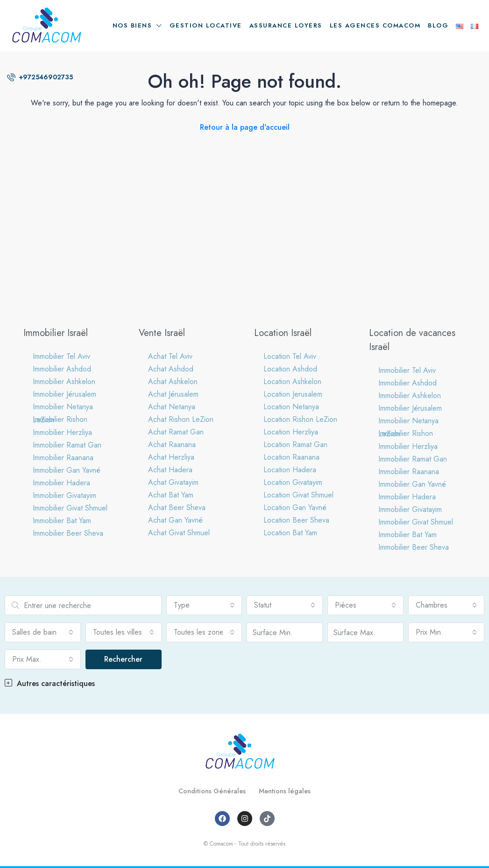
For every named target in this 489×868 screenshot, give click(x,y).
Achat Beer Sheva (177, 507)
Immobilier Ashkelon (64, 381)
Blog (438, 25)
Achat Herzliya (171, 457)
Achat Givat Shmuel (179, 533)
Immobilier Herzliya (62, 432)
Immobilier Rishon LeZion (60, 420)
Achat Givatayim (173, 482)
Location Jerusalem (293, 394)
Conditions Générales (209, 791)
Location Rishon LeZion (300, 419)
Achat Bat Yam (171, 495)
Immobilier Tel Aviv (61, 356)
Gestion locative (206, 25)
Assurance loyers (286, 25)
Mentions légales (289, 791)
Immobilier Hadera (61, 483)
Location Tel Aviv (290, 356)
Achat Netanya (172, 407)
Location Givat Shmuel (298, 495)
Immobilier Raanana (63, 458)
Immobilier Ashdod (62, 369)
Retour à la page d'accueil (245, 127)
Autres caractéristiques (50, 683)
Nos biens (132, 25)
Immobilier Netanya (63, 407)
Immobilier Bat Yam (62, 521)
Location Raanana (291, 457)
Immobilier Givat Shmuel (70, 508)
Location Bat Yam (290, 533)
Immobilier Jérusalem (64, 394)
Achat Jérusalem (173, 394)
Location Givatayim (293, 482)
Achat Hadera (170, 470)
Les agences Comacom (375, 25)
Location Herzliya (291, 432)
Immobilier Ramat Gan (67, 445)
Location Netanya (291, 407)
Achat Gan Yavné (175, 520)
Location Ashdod (290, 369)
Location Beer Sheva (296, 520)
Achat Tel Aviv (170, 356)
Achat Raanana (172, 444)
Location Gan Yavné (295, 507)
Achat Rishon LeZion (181, 419)
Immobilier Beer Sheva (68, 533)
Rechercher (123, 659)
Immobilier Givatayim (64, 495)
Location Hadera (290, 470)
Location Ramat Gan (295, 444)
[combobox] (204, 605)
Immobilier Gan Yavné (67, 470)
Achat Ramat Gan (176, 432)
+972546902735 (40, 77)
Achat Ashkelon (173, 381)
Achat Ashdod (171, 369)
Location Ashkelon (292, 381)
